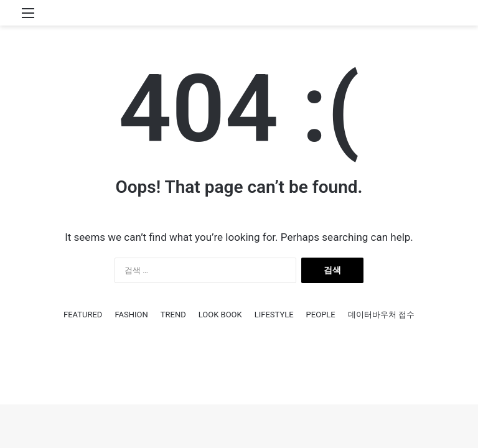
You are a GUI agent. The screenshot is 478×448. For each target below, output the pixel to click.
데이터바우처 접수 (381, 315)
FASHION (131, 315)
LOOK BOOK (220, 315)
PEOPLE (321, 315)
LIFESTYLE (274, 315)
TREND (173, 315)
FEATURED (83, 315)
